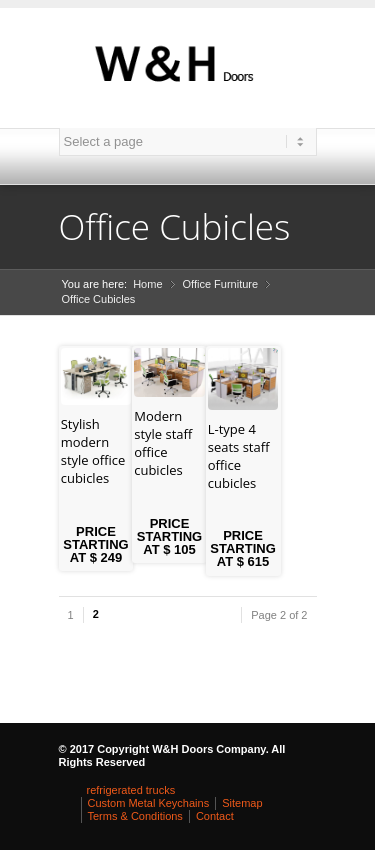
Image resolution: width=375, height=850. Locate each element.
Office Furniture (221, 284)
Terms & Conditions (135, 816)
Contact (215, 816)
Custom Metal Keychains (149, 803)
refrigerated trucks (131, 790)
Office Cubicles (99, 299)
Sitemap (242, 803)
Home (147, 284)
